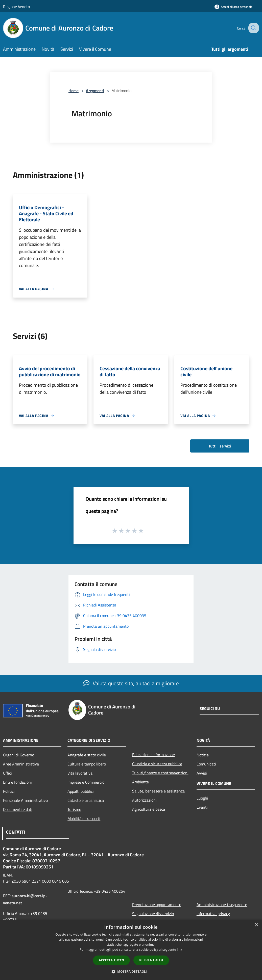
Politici (9, 791)
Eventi (202, 807)
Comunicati (206, 764)
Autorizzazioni (144, 800)
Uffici (7, 773)
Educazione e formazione (153, 755)
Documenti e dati (18, 809)
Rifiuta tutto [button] (151, 960)
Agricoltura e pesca (149, 809)
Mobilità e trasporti (84, 818)
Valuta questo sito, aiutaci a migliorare (131, 683)
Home (74, 91)
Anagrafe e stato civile (87, 755)
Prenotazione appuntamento (157, 905)
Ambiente (140, 782)
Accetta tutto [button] (111, 960)
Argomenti (95, 91)
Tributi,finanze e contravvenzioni (160, 773)
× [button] (256, 925)
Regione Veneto (16, 7)
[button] (131, 971)
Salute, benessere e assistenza (158, 791)
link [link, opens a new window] (180, 950)
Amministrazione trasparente (222, 905)
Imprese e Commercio (86, 782)
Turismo (74, 809)
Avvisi (202, 773)
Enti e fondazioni (17, 782)
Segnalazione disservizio (153, 914)
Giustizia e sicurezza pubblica (157, 764)
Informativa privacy (213, 914)
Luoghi (202, 798)
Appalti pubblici (81, 791)
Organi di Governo (19, 755)
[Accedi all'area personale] (233, 7)
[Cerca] (253, 28)
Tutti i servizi (220, 446)
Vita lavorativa (80, 773)
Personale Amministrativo (25, 800)
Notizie (203, 755)
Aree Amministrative (21, 764)
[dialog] (131, 950)
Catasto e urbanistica (86, 800)
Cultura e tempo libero (87, 764)
